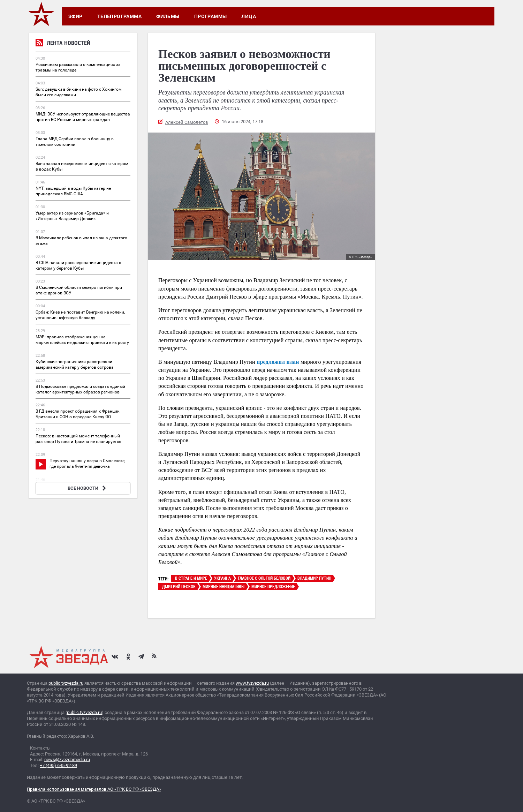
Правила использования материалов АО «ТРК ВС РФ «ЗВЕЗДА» (94, 789)
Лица (249, 16)
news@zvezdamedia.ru (67, 760)
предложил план (278, 362)
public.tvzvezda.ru (66, 683)
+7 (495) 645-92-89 (58, 765)
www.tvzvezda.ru (252, 683)
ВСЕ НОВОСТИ (88, 488)
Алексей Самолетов (187, 122)
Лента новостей (63, 44)
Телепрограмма (119, 16)
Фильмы (168, 16)
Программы (211, 16)
